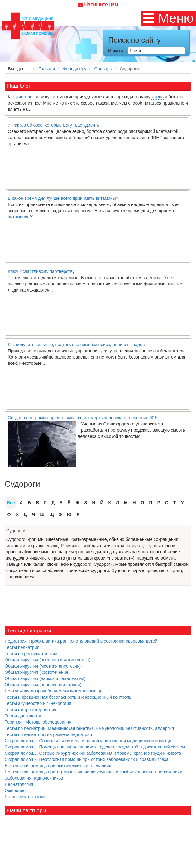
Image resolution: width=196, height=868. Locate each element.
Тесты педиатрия (22, 647)
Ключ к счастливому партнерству (41, 273)
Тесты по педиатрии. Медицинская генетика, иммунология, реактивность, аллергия (89, 728)
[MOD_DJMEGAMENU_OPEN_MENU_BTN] (168, 18)
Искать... (117, 51)
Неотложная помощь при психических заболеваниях (58, 766)
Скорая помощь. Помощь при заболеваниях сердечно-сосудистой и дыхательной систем (95, 747)
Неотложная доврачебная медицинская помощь (53, 691)
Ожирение (15, 791)
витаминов (19, 218)
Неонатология (19, 784)
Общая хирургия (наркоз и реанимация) (45, 678)
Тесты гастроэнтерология (30, 710)
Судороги (16, 531)
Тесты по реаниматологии (31, 654)
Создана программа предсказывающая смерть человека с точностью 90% (83, 419)
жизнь (158, 98)
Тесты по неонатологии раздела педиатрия (48, 734)
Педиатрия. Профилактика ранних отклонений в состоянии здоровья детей (81, 641)
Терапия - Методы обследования (38, 722)
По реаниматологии (25, 797)
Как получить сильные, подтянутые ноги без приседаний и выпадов (76, 346)
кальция (14, 564)
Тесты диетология (23, 716)
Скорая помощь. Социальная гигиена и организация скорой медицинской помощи (88, 741)
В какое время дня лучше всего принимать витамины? (63, 200)
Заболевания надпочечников (34, 778)
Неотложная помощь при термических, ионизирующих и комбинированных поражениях (93, 772)
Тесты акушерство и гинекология (38, 703)
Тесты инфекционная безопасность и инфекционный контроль (68, 697)
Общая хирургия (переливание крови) (43, 685)
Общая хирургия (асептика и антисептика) (48, 660)
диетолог (25, 98)
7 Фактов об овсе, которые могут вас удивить (54, 127)
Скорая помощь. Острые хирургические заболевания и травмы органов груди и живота (93, 753)
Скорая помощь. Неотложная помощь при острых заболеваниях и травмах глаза (87, 759)
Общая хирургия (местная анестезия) (43, 666)
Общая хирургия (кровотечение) (37, 672)
